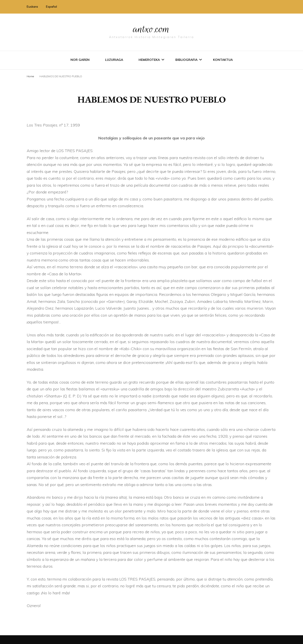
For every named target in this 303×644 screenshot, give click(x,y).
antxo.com (151, 29)
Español (51, 7)
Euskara (32, 7)
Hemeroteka (149, 60)
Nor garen (80, 60)
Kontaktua (223, 60)
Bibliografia (186, 60)
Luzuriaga (114, 60)
